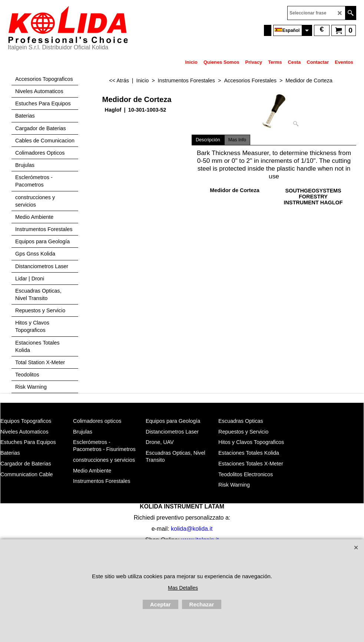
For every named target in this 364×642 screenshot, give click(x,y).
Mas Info (237, 140)
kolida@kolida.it (192, 529)
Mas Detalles (183, 588)
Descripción (208, 140)
